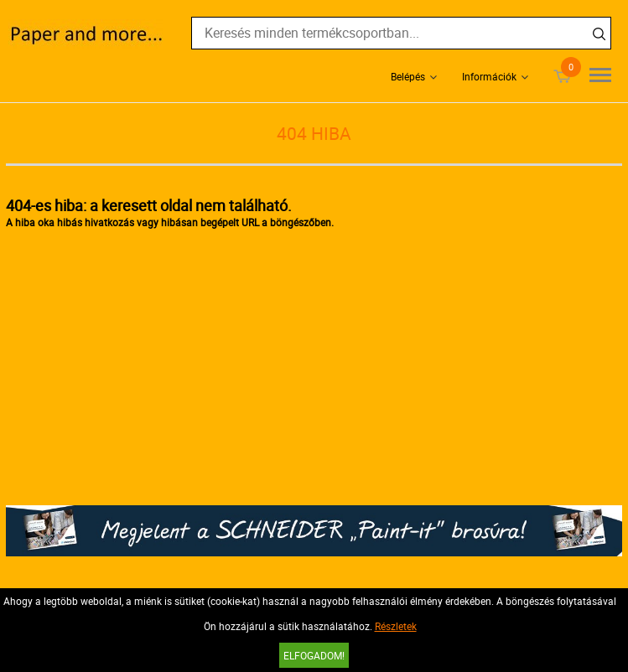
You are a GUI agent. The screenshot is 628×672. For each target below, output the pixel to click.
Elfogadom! (314, 655)
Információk (489, 76)
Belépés (408, 76)
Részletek (396, 626)
